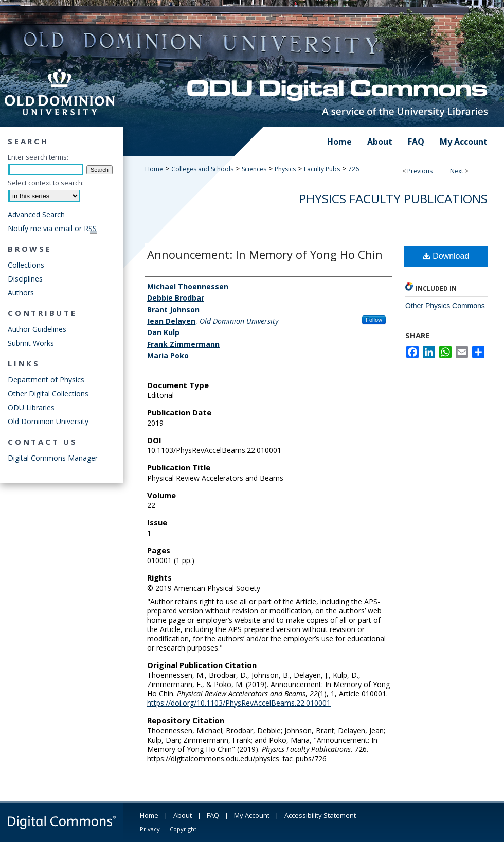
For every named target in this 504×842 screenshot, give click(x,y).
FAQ (213, 815)
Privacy (150, 829)
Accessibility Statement (320, 815)
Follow (374, 320)
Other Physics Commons (445, 306)
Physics (285, 169)
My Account (252, 815)
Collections (26, 265)
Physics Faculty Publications (393, 198)
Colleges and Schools (202, 169)
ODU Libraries (31, 407)
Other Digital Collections (48, 393)
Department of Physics (46, 380)
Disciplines (25, 279)
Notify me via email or (52, 228)
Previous (420, 171)
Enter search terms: (38, 157)
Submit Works (31, 343)
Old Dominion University (48, 421)
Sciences (254, 169)
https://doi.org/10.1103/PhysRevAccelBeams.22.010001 (239, 703)
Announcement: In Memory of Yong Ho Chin (265, 254)
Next (457, 171)
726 (354, 169)
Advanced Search (36, 214)
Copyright (183, 829)
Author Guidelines (37, 329)
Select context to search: (46, 183)
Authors (21, 293)
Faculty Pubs (322, 169)
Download (446, 256)
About (183, 815)
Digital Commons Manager (53, 458)
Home (154, 169)
